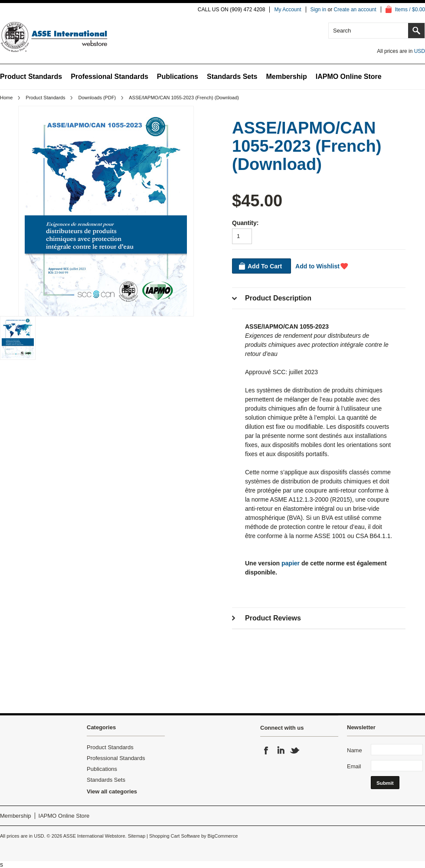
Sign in (319, 10)
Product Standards (31, 77)
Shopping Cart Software (175, 836)
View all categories (112, 791)
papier (291, 563)
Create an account (355, 10)
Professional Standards (110, 77)
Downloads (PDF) (97, 98)
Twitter (295, 751)
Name (355, 750)
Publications (178, 77)
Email (354, 766)
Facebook (266, 751)
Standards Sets (232, 77)
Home (6, 98)
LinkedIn (281, 751)
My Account (288, 10)
